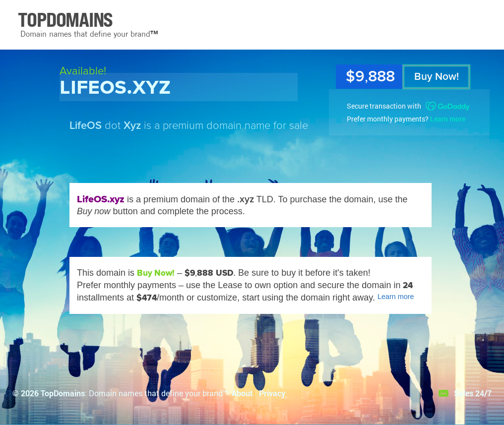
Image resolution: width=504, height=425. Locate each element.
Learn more (448, 119)
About (242, 393)
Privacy (272, 393)
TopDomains (63, 393)
